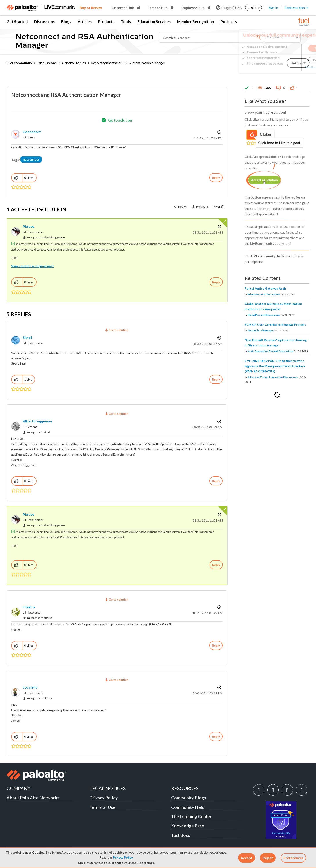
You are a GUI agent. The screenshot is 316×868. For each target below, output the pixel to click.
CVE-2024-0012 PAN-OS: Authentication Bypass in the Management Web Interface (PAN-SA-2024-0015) (275, 366)
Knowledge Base (188, 826)
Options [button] (219, 132)
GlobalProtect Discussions (264, 315)
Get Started (17, 22)
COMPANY (19, 788)
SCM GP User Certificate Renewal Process (275, 325)
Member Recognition (196, 22)
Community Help (188, 807)
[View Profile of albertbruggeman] (37, 421)
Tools (126, 22)
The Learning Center (191, 816)
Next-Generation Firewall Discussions (270, 351)
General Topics (74, 63)
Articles (85, 22)
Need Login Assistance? (290, 67)
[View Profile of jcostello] (30, 687)
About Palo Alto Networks (33, 798)
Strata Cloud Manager (261, 330)
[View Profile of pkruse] (29, 226)
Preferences (293, 858)
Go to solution (120, 120)
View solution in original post (33, 266)
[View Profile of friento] (29, 607)
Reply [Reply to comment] (216, 282)
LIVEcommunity (19, 63)
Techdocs (181, 835)
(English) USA (229, 8)
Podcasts (229, 22)
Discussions (44, 22)
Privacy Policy (123, 857)
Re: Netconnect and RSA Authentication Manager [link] (128, 63)
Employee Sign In (297, 8)
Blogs (66, 22)
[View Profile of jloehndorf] (32, 132)
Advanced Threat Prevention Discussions (273, 377)
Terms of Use (102, 807)
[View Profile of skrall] (27, 337)
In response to (46, 237)
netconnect (31, 159)
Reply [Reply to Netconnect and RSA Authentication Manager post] (216, 178)
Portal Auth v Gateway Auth (265, 288)
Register (253, 8)
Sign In (273, 8)
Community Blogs (189, 798)
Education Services (154, 22)
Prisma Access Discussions (264, 294)
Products (106, 22)
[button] (247, 858)
